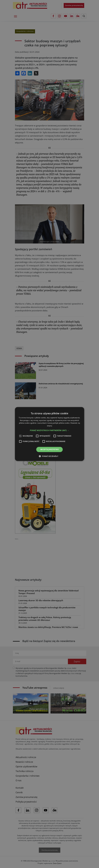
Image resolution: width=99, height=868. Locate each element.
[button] (49, 430)
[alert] (49, 434)
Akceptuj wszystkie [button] (49, 449)
